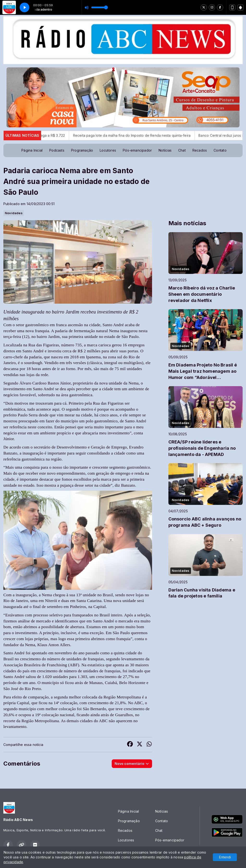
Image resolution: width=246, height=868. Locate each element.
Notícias (165, 150)
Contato (220, 150)
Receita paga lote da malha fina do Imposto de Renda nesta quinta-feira (144, 135)
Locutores (108, 150)
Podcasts (57, 150)
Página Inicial (32, 150)
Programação (82, 150)
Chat (182, 150)
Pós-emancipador (137, 150)
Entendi (225, 857)
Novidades (14, 213)
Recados (200, 150)
